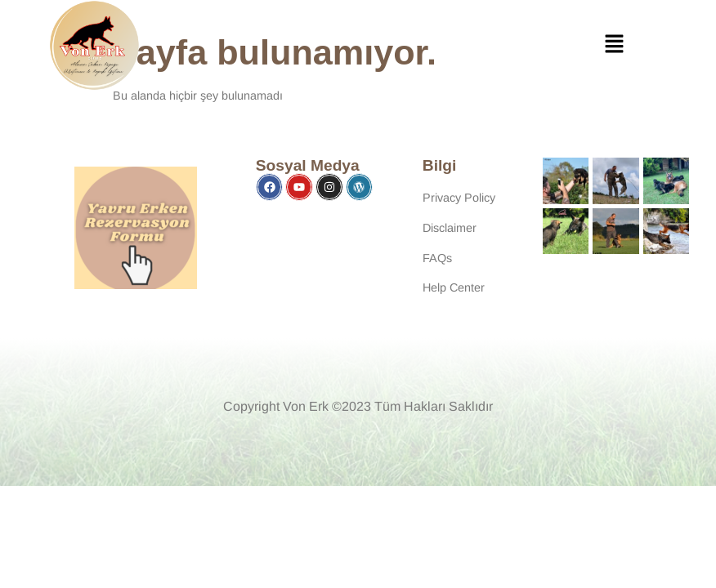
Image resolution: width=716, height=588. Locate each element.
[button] (615, 46)
